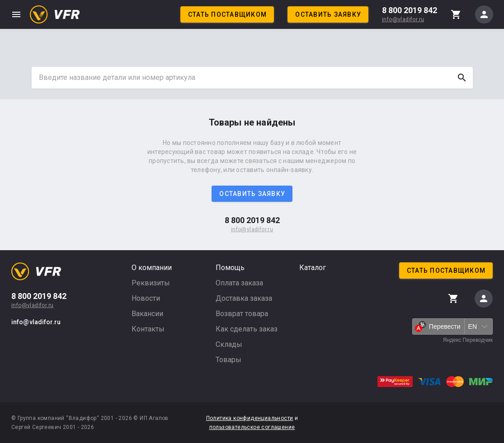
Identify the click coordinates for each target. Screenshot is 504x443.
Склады (229, 344)
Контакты (148, 329)
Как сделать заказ (247, 329)
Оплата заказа (239, 283)
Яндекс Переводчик (468, 340)
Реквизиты (151, 283)
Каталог (313, 268)
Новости (146, 298)
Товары (228, 360)
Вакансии (147, 314)
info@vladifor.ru (403, 19)
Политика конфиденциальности (250, 418)
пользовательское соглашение (252, 427)
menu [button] (16, 14)
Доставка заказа (244, 298)
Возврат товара (242, 314)
